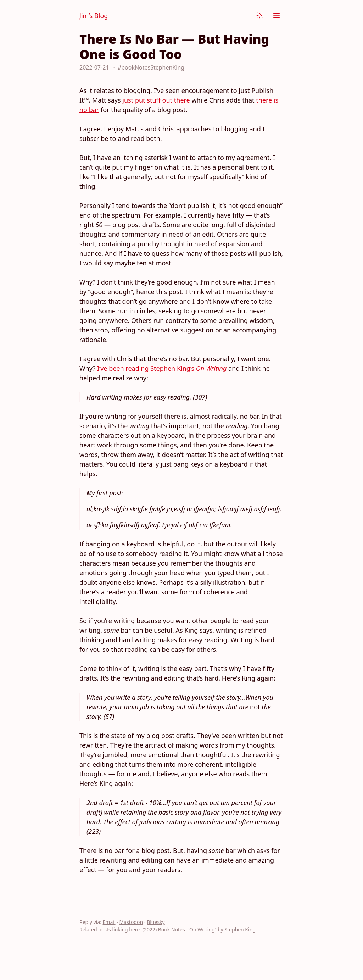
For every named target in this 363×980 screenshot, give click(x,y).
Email (109, 922)
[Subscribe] (259, 16)
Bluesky (156, 922)
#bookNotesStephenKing (151, 67)
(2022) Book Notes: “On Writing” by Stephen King (199, 929)
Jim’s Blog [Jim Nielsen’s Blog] (94, 16)
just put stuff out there (156, 100)
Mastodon (131, 922)
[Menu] (277, 16)
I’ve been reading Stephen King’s (162, 368)
